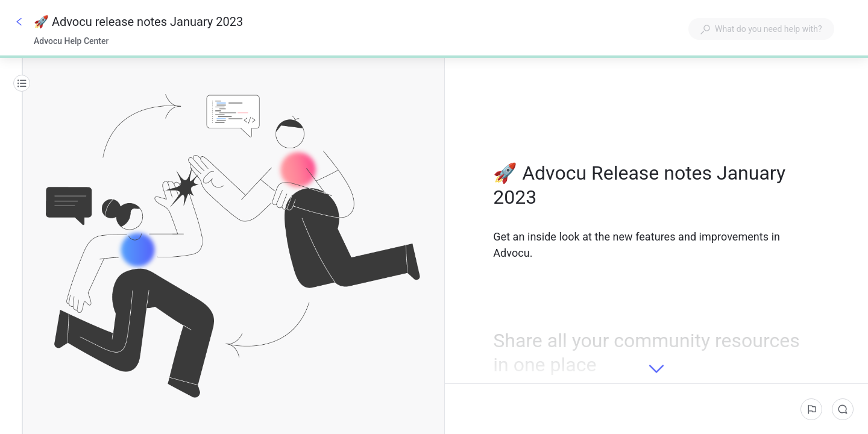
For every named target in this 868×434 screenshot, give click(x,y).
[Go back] (19, 22)
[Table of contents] (22, 83)
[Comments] (843, 409)
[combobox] (761, 29)
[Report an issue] (811, 409)
